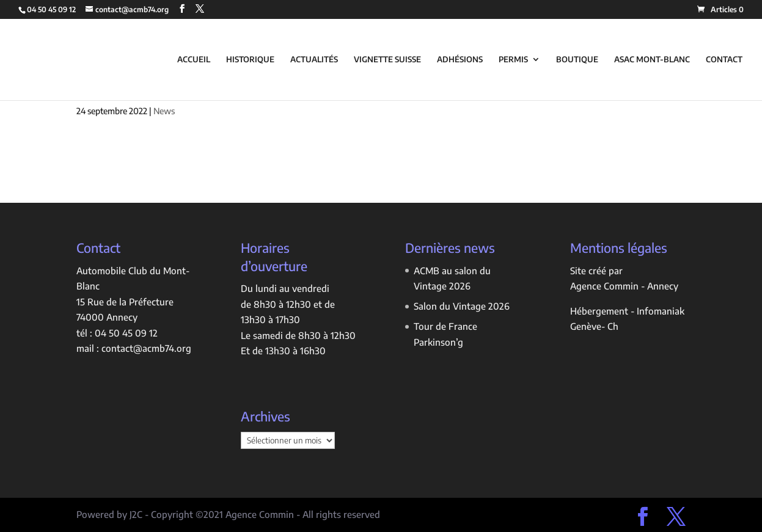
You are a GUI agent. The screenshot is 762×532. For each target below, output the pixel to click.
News (164, 111)
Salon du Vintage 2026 (462, 306)
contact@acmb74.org (146, 348)
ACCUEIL (194, 60)
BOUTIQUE (577, 60)
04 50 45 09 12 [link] (126, 333)
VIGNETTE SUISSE (387, 60)
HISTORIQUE (250, 60)
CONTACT (724, 60)
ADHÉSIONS (460, 60)
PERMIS (513, 60)
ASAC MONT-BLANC (652, 60)
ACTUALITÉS (314, 60)
